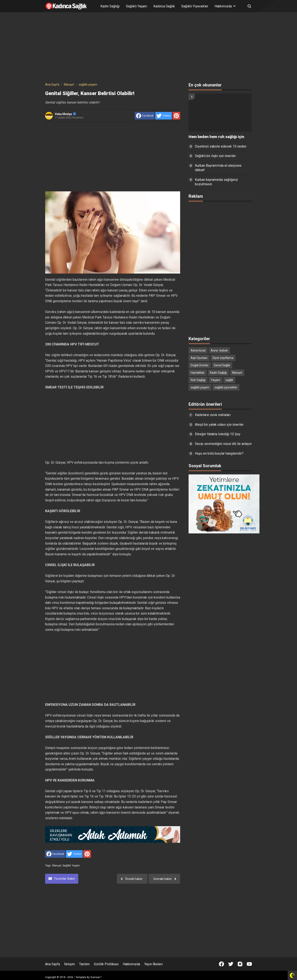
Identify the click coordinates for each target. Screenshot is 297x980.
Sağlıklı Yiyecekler (195, 6)
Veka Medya (65, 114)
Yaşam (215, 380)
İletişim (70, 964)
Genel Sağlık (222, 365)
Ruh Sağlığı (198, 380)
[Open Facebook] (221, 964)
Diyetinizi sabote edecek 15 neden (221, 146)
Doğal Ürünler (200, 365)
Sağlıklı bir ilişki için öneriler (215, 156)
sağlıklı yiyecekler (226, 387)
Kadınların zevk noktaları (213, 415)
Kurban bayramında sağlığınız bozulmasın (216, 182)
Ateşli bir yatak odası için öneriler (219, 425)
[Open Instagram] (240, 964)
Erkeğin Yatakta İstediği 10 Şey (218, 434)
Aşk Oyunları (199, 358)
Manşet (57, 866)
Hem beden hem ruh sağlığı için (216, 137)
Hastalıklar (198, 373)
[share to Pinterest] (176, 116)
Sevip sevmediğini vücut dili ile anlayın (223, 444)
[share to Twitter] (164, 116)
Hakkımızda (131, 964)
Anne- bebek (219, 350)
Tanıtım (84, 964)
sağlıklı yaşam (71, 866)
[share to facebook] (145, 116)
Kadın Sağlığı (110, 6)
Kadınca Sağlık (164, 6)
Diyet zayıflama (223, 358)
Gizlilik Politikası (106, 964)
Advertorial (198, 350)
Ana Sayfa (53, 964)
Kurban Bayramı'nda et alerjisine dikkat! (218, 168)
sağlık (229, 380)
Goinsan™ (96, 977)
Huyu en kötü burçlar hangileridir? (219, 453)
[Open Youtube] (249, 964)
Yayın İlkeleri (153, 964)
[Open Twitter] (231, 964)
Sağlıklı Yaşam (136, 6)
